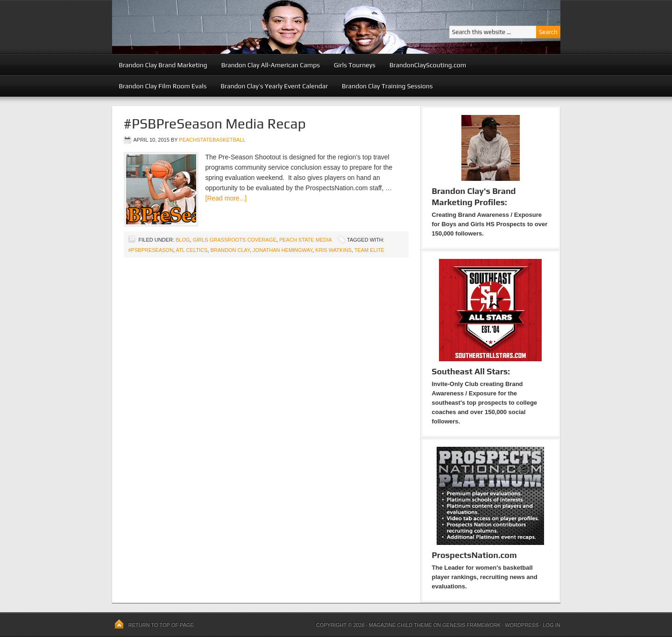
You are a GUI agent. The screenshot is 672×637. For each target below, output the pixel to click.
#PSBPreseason (151, 250)
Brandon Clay (230, 250)
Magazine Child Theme (400, 625)
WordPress (522, 625)
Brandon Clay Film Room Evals (163, 86)
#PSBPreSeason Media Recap (215, 124)
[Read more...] (226, 198)
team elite (369, 250)
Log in (551, 625)
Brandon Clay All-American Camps (271, 65)
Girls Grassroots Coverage (235, 240)
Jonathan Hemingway (283, 250)
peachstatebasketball (212, 140)
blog (183, 240)
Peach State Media (305, 240)
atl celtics (192, 250)
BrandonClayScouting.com (428, 65)
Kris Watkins (333, 250)
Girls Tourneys (355, 65)
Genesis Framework (471, 625)
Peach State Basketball (226, 27)
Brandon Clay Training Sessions (387, 86)
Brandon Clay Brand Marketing (163, 65)
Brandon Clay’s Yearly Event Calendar (274, 86)
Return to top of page (161, 625)
